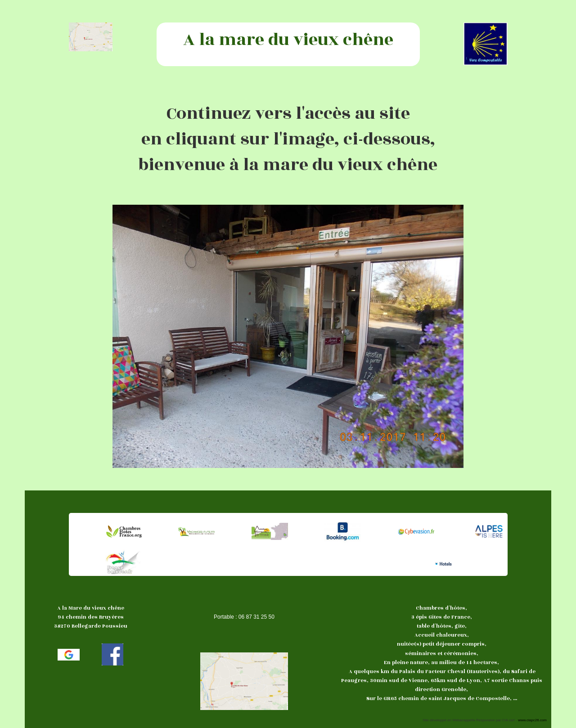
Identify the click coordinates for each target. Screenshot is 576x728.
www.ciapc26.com (532, 720)
